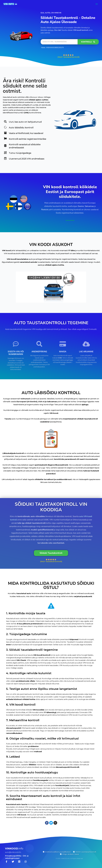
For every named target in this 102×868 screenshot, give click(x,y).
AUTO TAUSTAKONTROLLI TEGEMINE (51, 323)
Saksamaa (89, 206)
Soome (81, 206)
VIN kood (6, 250)
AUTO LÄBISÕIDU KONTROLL (51, 393)
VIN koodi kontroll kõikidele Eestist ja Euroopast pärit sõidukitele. (70, 192)
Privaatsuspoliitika (13, 856)
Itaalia (9, 788)
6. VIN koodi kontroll (21, 705)
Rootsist (45, 210)
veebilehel (45, 422)
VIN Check (21, 660)
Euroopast (22, 402)
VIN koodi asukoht (12, 253)
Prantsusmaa (85, 785)
